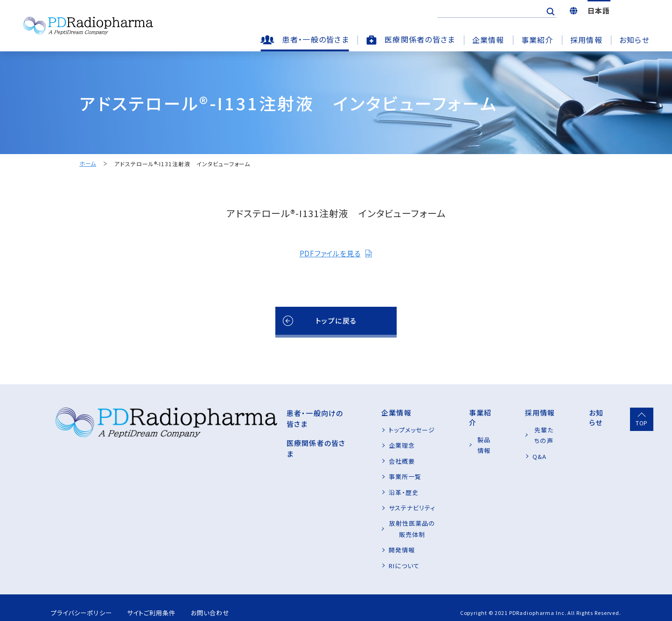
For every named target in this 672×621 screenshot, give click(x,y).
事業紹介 (537, 40)
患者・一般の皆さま (315, 39)
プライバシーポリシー (83, 602)
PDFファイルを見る (336, 253)
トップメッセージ (354, 430)
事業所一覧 (347, 476)
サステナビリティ (354, 508)
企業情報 (488, 40)
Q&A (517, 445)
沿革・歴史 (346, 492)
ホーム (88, 164)
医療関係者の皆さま (420, 39)
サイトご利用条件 (161, 602)
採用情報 (586, 40)
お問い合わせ (226, 602)
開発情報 (344, 539)
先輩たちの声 (528, 430)
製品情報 (456, 430)
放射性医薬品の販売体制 (367, 523)
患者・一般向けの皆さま (252, 413)
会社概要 (344, 461)
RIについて (346, 554)
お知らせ (634, 40)
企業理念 (344, 445)
